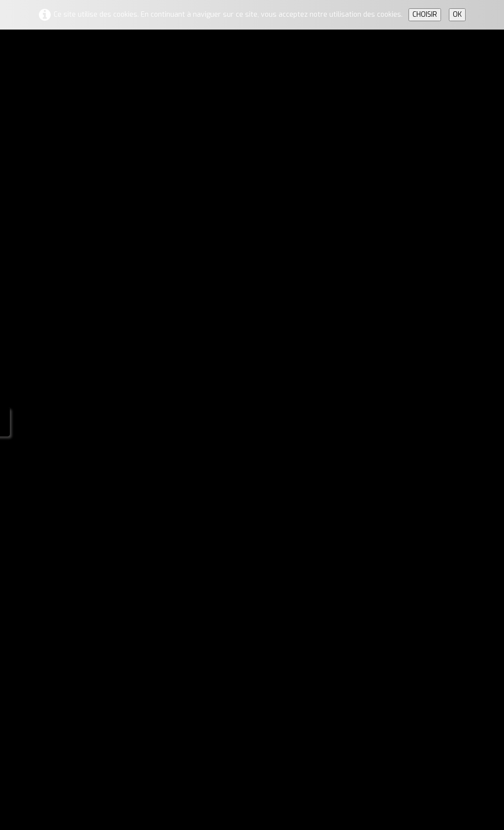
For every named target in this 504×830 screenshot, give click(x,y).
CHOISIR (425, 15)
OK (457, 15)
